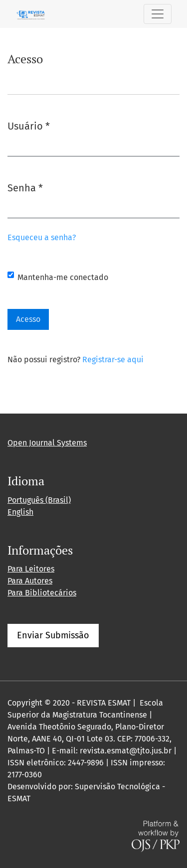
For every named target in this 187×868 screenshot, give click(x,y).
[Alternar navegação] (158, 14)
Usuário (29, 125)
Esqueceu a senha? (42, 237)
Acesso (28, 319)
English (20, 512)
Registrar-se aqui (113, 360)
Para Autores (30, 581)
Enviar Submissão (53, 635)
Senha (25, 187)
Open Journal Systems (47, 443)
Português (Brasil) (39, 500)
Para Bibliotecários (42, 593)
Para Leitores (31, 569)
